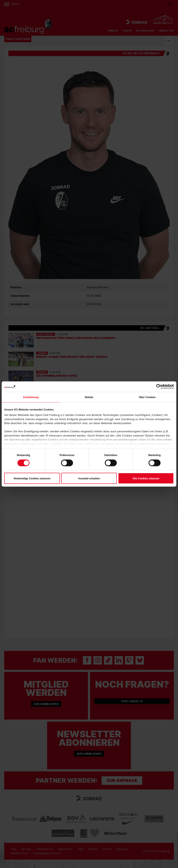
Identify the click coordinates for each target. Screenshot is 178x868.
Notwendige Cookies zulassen (32, 478)
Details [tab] (89, 397)
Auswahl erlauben (89, 478)
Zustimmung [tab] (31, 397)
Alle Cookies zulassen (146, 478)
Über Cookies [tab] (147, 397)
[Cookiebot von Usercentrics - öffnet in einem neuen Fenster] (155, 387)
